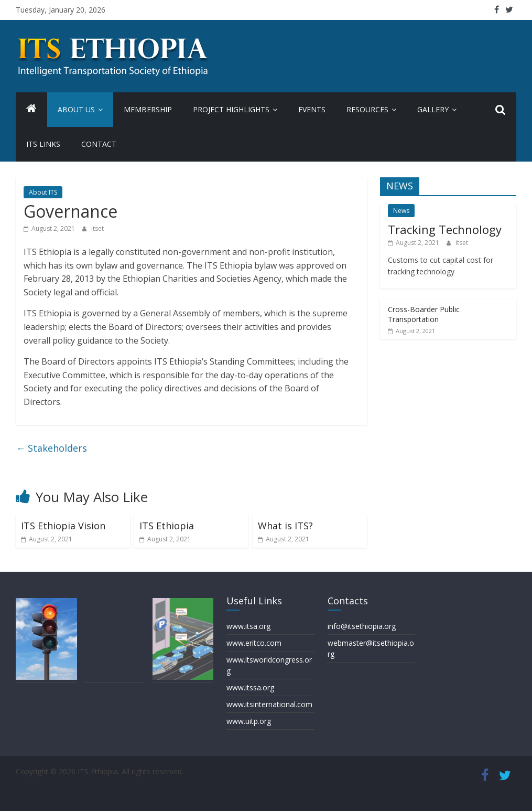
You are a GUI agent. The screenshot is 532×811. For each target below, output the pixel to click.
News (401, 211)
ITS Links (43, 144)
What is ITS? (285, 526)
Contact (99, 144)
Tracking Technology (445, 229)
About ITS (43, 192)
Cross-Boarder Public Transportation (424, 314)
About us (76, 109)
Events (312, 109)
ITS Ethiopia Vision (63, 526)
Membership (148, 109)
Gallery (433, 109)
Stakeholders (51, 448)
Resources (367, 109)
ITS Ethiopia (167, 526)
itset (97, 228)
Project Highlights (231, 109)
